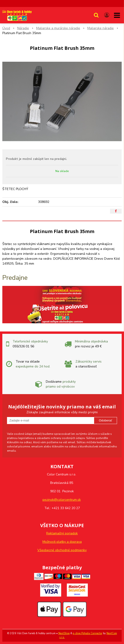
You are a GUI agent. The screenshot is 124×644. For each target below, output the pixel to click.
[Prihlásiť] (107, 15)
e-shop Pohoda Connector (88, 633)
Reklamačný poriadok (62, 533)
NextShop (64, 633)
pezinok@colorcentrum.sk (62, 500)
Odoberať (105, 420)
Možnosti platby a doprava (62, 542)
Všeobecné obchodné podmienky (62, 550)
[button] (96, 15)
